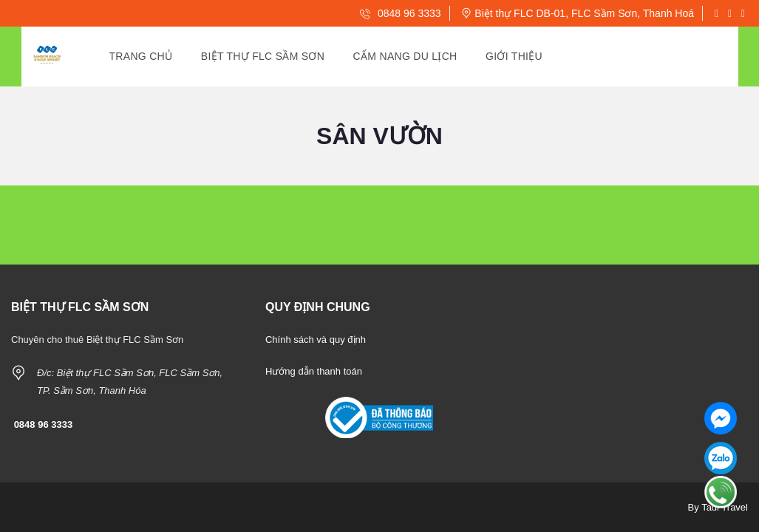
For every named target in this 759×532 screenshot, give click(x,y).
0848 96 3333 (401, 13)
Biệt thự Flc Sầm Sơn (263, 56)
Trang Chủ (141, 56)
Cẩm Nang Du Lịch (405, 56)
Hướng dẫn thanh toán (314, 371)
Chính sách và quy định (316, 340)
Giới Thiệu (514, 56)
